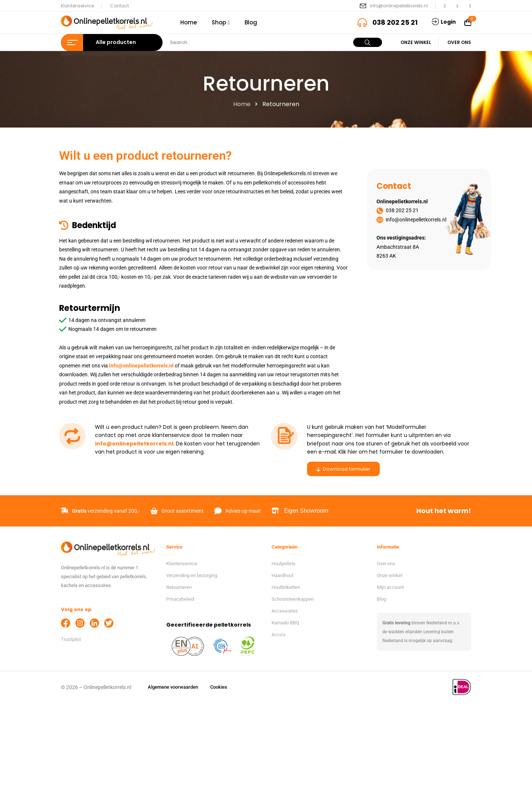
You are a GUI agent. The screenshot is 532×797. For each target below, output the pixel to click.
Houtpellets (284, 564)
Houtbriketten (286, 587)
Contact (120, 6)
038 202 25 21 (395, 22)
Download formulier (344, 469)
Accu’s (279, 635)
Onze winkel (416, 42)
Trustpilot (71, 639)
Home (242, 104)
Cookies (219, 687)
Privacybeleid (180, 599)
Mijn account (390, 587)
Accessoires (285, 611)
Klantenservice (77, 6)
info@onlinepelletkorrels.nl (399, 6)
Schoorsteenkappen (293, 599)
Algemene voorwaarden (173, 687)
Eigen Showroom (306, 511)
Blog (381, 599)
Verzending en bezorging (192, 575)
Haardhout (282, 575)
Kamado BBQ (285, 623)
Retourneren (179, 587)
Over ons (459, 42)
